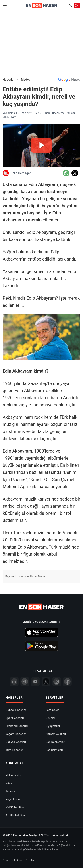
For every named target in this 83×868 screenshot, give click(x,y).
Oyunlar (50, 718)
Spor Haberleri (15, 718)
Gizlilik (30, 860)
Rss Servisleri (54, 750)
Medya (26, 80)
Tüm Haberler (14, 750)
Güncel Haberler (16, 710)
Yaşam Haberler (16, 734)
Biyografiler (53, 726)
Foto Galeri (53, 710)
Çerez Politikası (13, 860)
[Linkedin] (14, 682)
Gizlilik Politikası (16, 815)
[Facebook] (67, 682)
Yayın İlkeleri (14, 799)
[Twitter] (46, 682)
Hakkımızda (13, 775)
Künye (9, 783)
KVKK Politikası (15, 807)
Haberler (9, 80)
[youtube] (35, 682)
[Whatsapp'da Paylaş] (66, 173)
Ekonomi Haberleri (17, 726)
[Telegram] (25, 682)
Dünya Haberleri (16, 742)
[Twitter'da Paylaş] (75, 173)
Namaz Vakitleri (56, 734)
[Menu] (5, 6)
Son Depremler (55, 742)
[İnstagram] (57, 682)
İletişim (10, 791)
